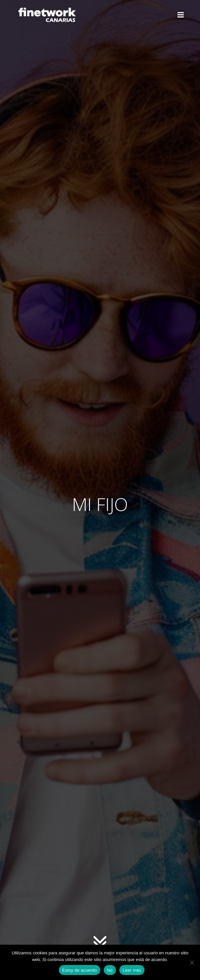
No (110, 970)
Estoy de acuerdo (80, 970)
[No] (192, 962)
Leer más (132, 970)
